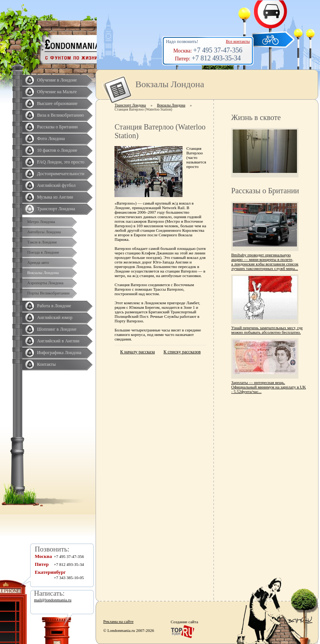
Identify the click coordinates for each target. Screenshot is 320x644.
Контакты (46, 364)
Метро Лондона (41, 222)
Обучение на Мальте (57, 92)
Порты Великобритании (48, 293)
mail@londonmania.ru (53, 600)
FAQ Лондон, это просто (61, 162)
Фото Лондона (51, 139)
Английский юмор (55, 317)
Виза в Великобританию (60, 115)
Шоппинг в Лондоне (57, 329)
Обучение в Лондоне (57, 80)
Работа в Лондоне (54, 306)
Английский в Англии (58, 341)
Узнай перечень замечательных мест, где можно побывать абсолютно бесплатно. (267, 330)
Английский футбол (56, 185)
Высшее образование (57, 103)
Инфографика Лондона (59, 353)
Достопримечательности (61, 174)
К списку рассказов (182, 352)
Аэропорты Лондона (45, 283)
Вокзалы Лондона (43, 273)
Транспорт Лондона (56, 209)
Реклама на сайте (118, 621)
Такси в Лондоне (42, 242)
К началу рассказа (138, 352)
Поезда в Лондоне (43, 252)
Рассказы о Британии (57, 127)
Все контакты (238, 41)
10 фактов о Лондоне (57, 150)
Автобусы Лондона (44, 232)
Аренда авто (38, 262)
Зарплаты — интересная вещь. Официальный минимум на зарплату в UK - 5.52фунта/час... (269, 387)
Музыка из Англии (55, 197)
